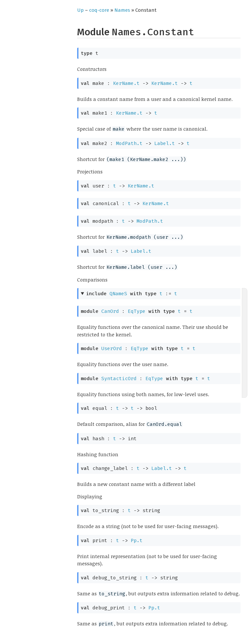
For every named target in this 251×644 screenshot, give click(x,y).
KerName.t (126, 83)
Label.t (165, 143)
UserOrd (112, 348)
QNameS (118, 294)
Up (80, 10)
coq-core (99, 10)
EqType (137, 311)
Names (122, 10)
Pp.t (137, 540)
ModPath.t (129, 143)
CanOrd (110, 311)
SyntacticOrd (119, 378)
